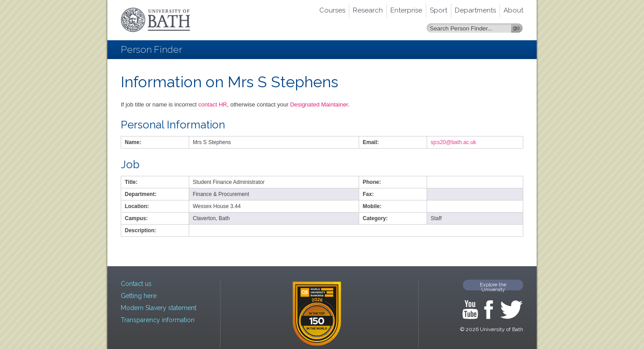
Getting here (139, 296)
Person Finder (151, 49)
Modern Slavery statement (159, 308)
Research (368, 10)
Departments (475, 10)
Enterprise (406, 10)
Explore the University (493, 286)
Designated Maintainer (319, 104)
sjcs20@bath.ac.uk (453, 142)
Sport (439, 10)
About (513, 10)
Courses (332, 10)
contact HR (212, 104)
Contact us (136, 284)
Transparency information (158, 320)
